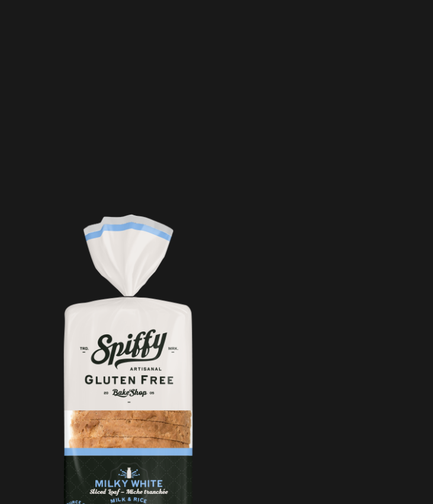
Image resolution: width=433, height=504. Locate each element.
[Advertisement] (193, 127)
